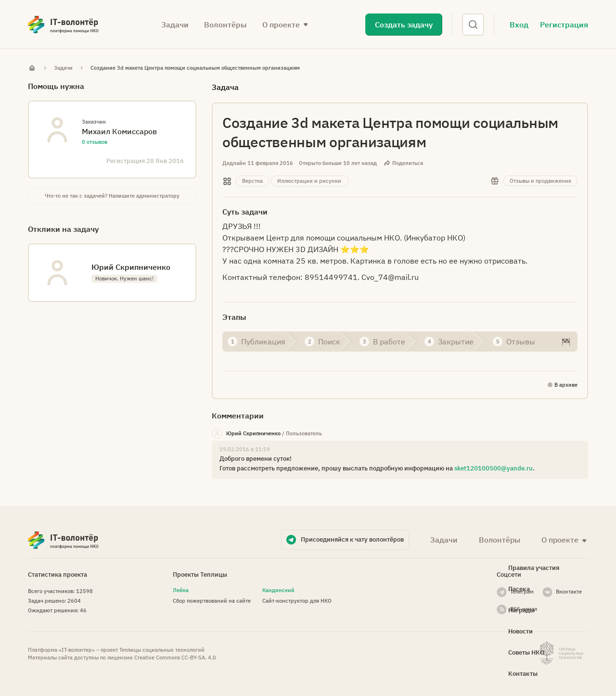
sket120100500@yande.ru (494, 468)
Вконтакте (569, 592)
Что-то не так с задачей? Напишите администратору (112, 196)
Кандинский (278, 590)
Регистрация (564, 25)
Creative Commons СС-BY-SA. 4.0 (175, 658)
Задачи (175, 25)
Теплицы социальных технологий (162, 650)
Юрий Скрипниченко (253, 433)
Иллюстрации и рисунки (309, 181)
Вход (519, 25)
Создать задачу (404, 25)
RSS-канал (524, 609)
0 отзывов (95, 142)
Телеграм (522, 592)
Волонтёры (225, 25)
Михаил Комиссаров (119, 131)
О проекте (281, 25)
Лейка (181, 590)
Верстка (252, 181)
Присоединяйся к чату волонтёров (352, 539)
